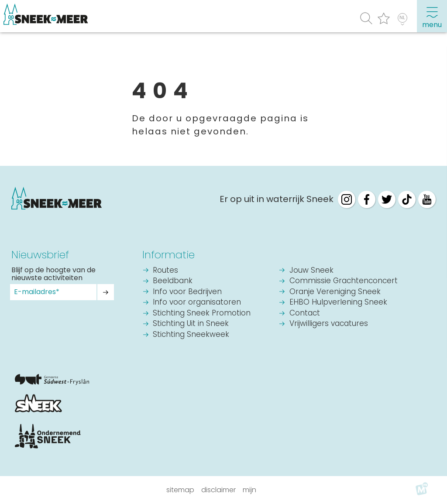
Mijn (249, 490)
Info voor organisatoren (197, 303)
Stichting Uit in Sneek (191, 324)
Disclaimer (218, 490)
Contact (305, 314)
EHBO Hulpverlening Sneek (338, 303)
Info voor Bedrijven (187, 292)
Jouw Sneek (311, 271)
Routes (165, 271)
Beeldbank (173, 281)
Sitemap (180, 490)
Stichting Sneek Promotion (202, 314)
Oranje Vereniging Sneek (335, 292)
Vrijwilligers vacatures (329, 324)
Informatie (168, 255)
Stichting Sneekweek (191, 335)
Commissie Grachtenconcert (344, 281)
